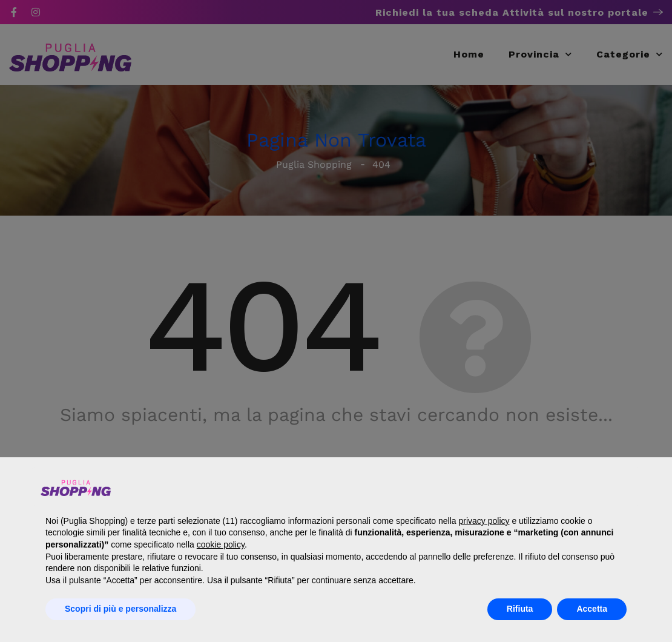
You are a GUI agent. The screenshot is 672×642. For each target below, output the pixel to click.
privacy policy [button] (484, 521)
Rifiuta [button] (520, 609)
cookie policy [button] (221, 544)
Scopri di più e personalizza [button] (120, 609)
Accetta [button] (592, 609)
